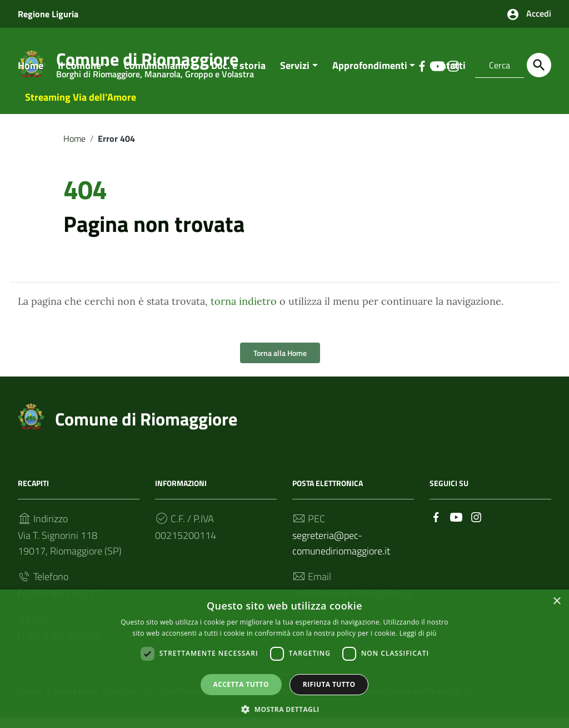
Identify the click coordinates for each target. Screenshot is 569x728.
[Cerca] (539, 65)
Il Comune (79, 76)
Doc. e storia (238, 76)
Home (31, 76)
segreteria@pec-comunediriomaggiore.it (341, 554)
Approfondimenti (370, 76)
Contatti (448, 76)
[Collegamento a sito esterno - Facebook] (436, 527)
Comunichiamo (156, 76)
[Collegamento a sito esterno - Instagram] (476, 527)
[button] (284, 709)
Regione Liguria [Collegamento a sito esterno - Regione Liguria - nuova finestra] (48, 14)
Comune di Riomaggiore (146, 430)
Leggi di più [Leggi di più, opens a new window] (418, 633)
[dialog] (284, 658)
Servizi (295, 76)
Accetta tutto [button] (241, 684)
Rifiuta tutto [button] (329, 684)
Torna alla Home (280, 364)
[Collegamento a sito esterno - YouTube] (456, 527)
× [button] (556, 601)
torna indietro (244, 312)
